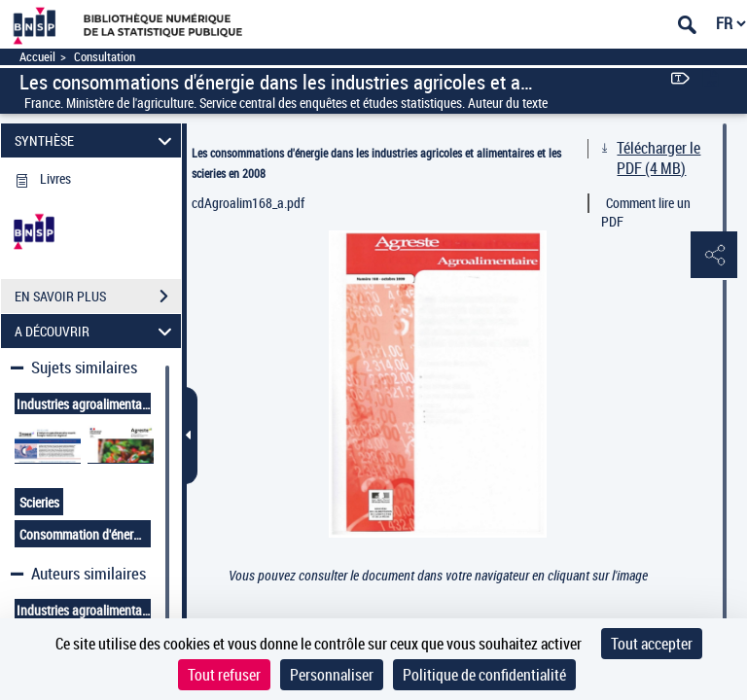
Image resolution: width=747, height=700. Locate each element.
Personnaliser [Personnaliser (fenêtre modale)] (332, 675)
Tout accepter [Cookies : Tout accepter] (652, 644)
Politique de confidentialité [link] (484, 675)
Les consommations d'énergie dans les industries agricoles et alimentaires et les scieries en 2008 (376, 163)
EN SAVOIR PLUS (98, 297)
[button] (713, 256)
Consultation (105, 57)
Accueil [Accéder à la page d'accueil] (37, 57)
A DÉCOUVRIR (96, 331)
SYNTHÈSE (96, 140)
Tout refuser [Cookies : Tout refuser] (224, 675)
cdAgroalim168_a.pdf (248, 203)
